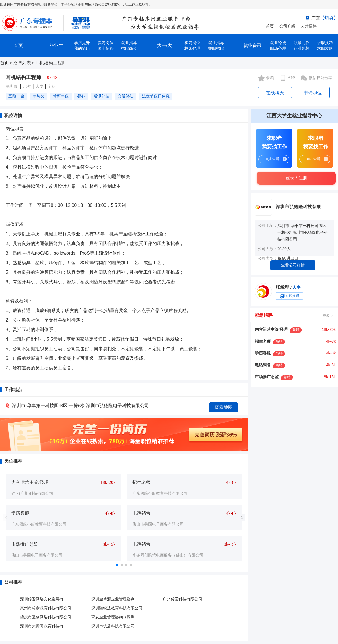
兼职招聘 (216, 48)
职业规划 (302, 48)
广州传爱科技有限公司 (183, 599)
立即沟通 (289, 296)
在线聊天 (275, 93)
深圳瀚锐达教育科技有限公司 (117, 608)
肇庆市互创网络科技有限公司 (46, 617)
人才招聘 (309, 26)
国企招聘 (106, 48)
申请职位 (313, 93)
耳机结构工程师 (51, 63)
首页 (270, 26)
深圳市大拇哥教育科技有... (43, 626)
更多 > (328, 316)
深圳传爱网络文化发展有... (43, 599)
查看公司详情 (293, 265)
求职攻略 (325, 48)
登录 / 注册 (296, 178)
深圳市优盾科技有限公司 (113, 626)
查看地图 (224, 407)
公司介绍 (287, 26)
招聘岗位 (129, 48)
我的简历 (82, 48)
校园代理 (192, 48)
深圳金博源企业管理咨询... (114, 599)
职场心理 (278, 48)
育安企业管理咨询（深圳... (114, 617)
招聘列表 (22, 63)
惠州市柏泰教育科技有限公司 (46, 608)
